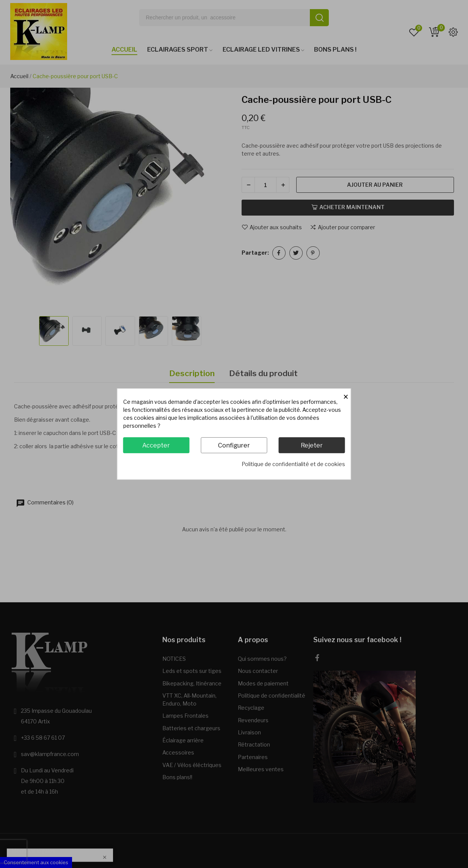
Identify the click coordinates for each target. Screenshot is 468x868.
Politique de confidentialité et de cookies (293, 464)
